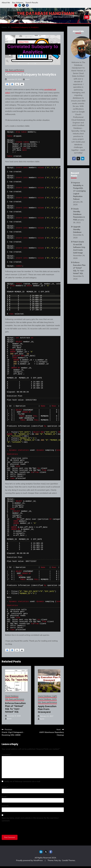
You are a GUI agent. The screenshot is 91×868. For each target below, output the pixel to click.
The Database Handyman (46, 13)
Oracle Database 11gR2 (47, 696)
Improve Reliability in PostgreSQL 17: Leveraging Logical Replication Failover (79, 191)
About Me (6, 3)
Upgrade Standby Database (77, 229)
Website (5, 806)
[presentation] (19, 829)
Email (5, 796)
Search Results (32, 3)
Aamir (27, 79)
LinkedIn (20, 5)
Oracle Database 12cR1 (47, 699)
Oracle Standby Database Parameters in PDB (79, 214)
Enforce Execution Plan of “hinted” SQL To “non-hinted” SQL (15, 707)
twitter (23, 5)
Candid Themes (68, 860)
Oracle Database (12, 696)
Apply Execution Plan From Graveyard (47, 709)
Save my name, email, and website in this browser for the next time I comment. (30, 819)
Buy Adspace (18, 3)
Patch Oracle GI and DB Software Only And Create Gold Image (79, 247)
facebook (27, 5)
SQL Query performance (15, 70)
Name (5, 787)
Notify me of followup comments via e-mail (22, 781)
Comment (6, 754)
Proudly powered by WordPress (30, 860)
